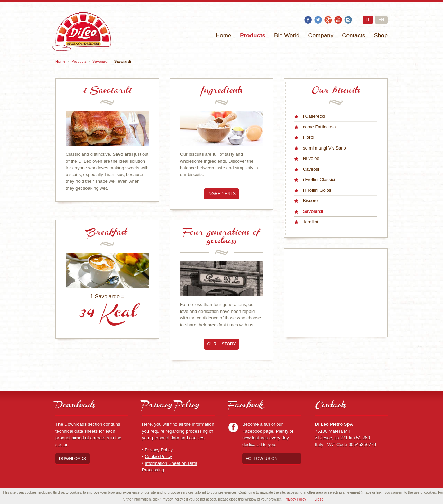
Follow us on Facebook (262, 460)
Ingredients (221, 194)
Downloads (73, 459)
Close (319, 499)
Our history (222, 344)
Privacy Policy (159, 450)
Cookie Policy (158, 456)
